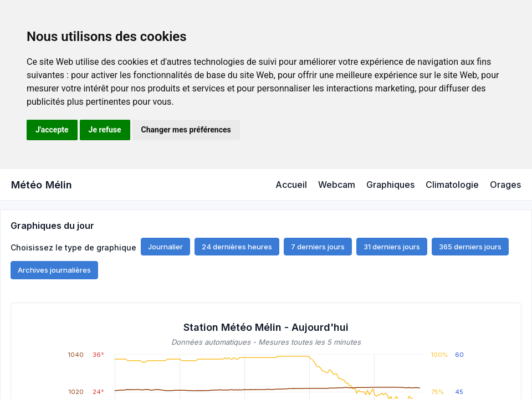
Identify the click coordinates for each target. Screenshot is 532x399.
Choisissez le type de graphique (73, 247)
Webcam (337, 185)
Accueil (291, 185)
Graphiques (390, 185)
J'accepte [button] (52, 130)
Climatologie (452, 185)
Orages (505, 185)
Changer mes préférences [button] (186, 130)
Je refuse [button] (105, 130)
